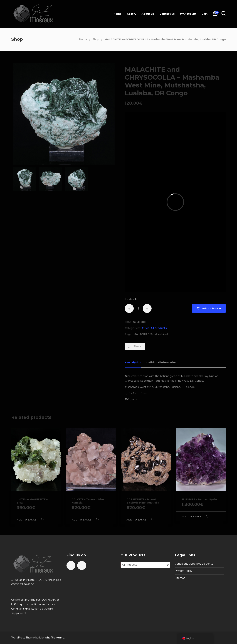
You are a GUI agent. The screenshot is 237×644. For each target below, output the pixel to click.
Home (118, 14)
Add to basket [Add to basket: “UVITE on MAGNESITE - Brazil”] (27, 520)
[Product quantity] (138, 308)
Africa (145, 328)
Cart (205, 14)
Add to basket (212, 308)
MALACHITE (141, 334)
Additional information (161, 363)
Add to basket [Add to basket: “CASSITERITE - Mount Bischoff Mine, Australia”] (137, 520)
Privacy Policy (183, 571)
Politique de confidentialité (31, 604)
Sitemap (180, 578)
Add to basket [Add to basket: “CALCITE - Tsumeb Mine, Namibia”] (82, 520)
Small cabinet (159, 334)
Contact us (167, 14)
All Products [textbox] (145, 565)
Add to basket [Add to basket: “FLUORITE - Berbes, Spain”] (192, 516)
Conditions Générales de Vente (194, 564)
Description (133, 363)
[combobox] (145, 565)
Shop (96, 39)
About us (148, 14)
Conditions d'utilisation (25, 609)
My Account (188, 14)
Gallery (132, 14)
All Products (159, 328)
